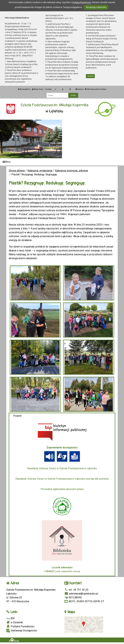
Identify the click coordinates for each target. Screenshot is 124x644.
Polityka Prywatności (20, 626)
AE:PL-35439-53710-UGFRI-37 (84, 601)
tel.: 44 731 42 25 (76, 590)
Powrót (17, 416)
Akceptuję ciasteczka (96, 7)
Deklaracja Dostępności (22, 631)
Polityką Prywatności (82, 2)
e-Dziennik (15, 622)
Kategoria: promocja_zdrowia (71, 171)
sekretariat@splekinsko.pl (81, 594)
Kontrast (79, 89)
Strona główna (24, 89)
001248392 (73, 597)
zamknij (90, 76)
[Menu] (62, 162)
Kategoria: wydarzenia (40, 171)
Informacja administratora (96, 89)
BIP (11, 618)
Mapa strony (37, 89)
